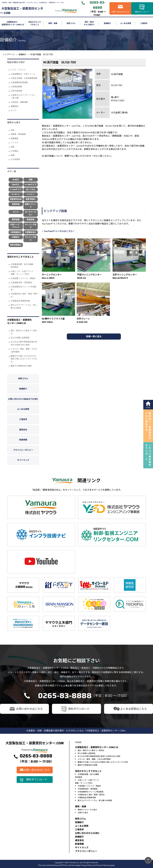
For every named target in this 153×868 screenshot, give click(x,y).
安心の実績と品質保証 (20, 338)
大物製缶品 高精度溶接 (20, 301)
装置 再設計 (31, 199)
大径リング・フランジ (16, 226)
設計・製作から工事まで (89, 23)
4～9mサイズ (31, 184)
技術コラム (71, 23)
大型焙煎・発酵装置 (19, 102)
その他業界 (15, 159)
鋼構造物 (14, 106)
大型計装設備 (16, 91)
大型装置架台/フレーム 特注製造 (23, 288)
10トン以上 (31, 189)
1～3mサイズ (16, 189)
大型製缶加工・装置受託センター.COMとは (13, 23)
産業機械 (14, 138)
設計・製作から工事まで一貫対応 (24, 332)
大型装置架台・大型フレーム (23, 74)
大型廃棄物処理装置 (19, 83)
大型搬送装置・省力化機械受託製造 (22, 266)
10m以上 (16, 184)
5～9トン (16, 194)
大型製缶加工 (31, 232)
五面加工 (16, 237)
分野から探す (83, 813)
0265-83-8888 (98, 5)
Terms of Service (103, 865)
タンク (14, 110)
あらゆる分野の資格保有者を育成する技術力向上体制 (24, 343)
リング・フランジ (18, 70)
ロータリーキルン (31, 213)
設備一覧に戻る (94, 336)
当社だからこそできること (35, 23)
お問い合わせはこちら (120, 12)
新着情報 (23, 440)
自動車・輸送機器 (18, 134)
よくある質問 (126, 23)
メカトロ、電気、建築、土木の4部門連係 (24, 350)
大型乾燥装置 (16, 87)
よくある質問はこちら (133, 709)
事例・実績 (53, 23)
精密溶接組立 (16, 245)
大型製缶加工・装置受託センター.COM (22, 11)
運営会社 (23, 430)
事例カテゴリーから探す (87, 810)
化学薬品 (14, 151)
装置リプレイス (31, 206)
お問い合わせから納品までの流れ (23, 399)
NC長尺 (16, 180)
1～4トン (31, 194)
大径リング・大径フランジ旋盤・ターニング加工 (22, 273)
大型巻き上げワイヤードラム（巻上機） (23, 96)
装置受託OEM (16, 199)
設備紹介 (107, 23)
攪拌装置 (16, 220)
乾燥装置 (30, 220)
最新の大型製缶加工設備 (21, 366)
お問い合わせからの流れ (87, 833)
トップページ (9, 54)
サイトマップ (23, 460)
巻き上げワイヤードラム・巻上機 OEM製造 (24, 306)
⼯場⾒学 (79, 830)
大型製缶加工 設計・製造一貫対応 (24, 295)
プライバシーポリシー (23, 450)
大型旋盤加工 (16, 232)
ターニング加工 (31, 226)
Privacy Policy (86, 865)
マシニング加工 (31, 239)
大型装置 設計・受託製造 (21, 283)
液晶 (13, 147)
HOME (78, 742)
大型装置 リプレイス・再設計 (23, 278)
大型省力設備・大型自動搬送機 (24, 78)
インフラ (14, 143)
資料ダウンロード (142, 12)
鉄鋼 (13, 155)
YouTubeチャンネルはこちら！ (59, 231)
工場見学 (144, 23)
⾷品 (13, 130)
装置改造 (16, 204)
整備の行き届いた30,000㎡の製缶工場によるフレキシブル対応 (24, 359)
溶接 (31, 180)
